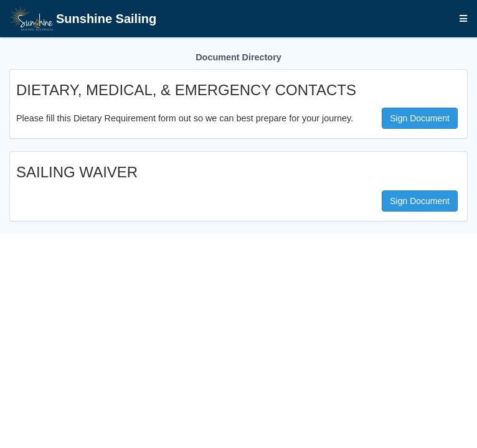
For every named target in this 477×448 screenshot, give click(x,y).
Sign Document (420, 118)
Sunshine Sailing (83, 20)
